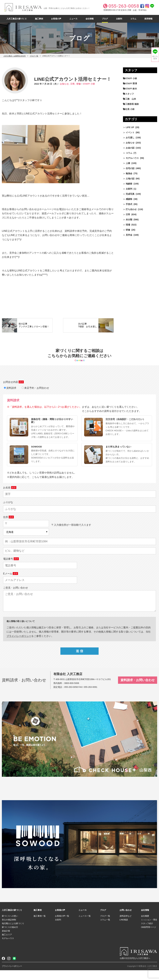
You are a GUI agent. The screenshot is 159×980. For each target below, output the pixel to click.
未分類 (129, 220)
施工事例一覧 (40, 926)
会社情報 (90, 19)
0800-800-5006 (72, 693)
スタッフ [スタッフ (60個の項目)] (129, 94)
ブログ (105, 19)
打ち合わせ (131, 209)
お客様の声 (56, 19)
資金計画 (6, 941)
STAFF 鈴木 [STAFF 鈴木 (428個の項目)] (131, 89)
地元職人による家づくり (13, 933)
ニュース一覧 (85, 926)
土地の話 (130, 179)
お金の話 (130, 148)
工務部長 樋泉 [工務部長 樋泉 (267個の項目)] (132, 104)
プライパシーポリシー (19, 646)
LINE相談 (124, 929)
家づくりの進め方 (10, 937)
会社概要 (145, 926)
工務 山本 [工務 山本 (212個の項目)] (131, 99)
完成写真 (130, 194)
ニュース (73, 19)
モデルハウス (132, 158)
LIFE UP (130, 127)
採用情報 (148, 19)
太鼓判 (119, 19)
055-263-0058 (71, 697)
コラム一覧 (105, 929)
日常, (73, 84)
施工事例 (39, 19)
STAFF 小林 (89, 84)
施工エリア (7, 944)
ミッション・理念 (149, 929)
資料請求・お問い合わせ (138, 690)
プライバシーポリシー (12, 976)
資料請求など (126, 926)
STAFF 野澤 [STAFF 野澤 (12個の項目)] (131, 84)
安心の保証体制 (9, 929)
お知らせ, (65, 84)
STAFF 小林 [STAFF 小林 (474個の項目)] (131, 78)
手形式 (129, 204)
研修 (79, 84)
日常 (128, 214)
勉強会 (129, 173)
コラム (133, 19)
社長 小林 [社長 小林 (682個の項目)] (130, 109)
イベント (130, 132)
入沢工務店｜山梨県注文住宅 (15, 56)
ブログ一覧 (34, 56)
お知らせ (130, 143)
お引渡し (130, 138)
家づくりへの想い (10, 926)
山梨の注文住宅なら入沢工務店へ (135, 968)
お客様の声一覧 (62, 926)
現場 (128, 225)
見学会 (129, 235)
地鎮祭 (129, 184)
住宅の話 (130, 168)
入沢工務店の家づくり (17, 19)
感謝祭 (129, 199)
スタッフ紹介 (147, 933)
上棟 (128, 163)
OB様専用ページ (149, 937)
